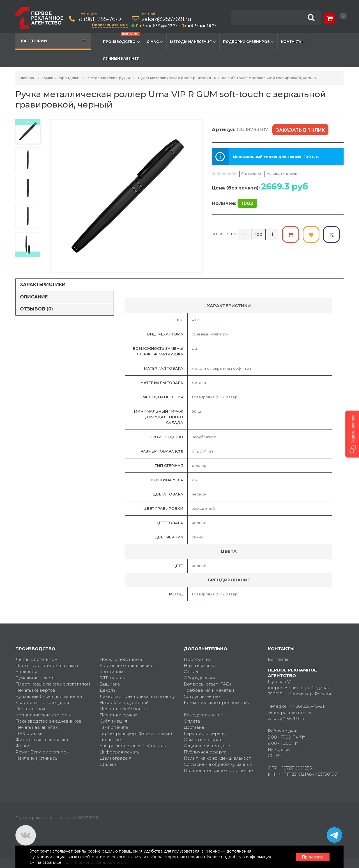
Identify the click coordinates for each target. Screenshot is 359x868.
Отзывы (192, 672)
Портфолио (197, 659)
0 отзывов (251, 173)
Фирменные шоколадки (42, 740)
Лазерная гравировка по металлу (137, 696)
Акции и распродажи (207, 746)
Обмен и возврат (203, 740)
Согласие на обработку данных (218, 764)
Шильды (109, 764)
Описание (34, 297)
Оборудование (200, 678)
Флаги (22, 746)
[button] (352, 434)
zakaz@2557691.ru (167, 19)
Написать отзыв (282, 173)
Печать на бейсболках (124, 709)
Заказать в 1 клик (300, 130)
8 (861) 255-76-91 (101, 19)
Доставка (194, 727)
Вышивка (110, 684)
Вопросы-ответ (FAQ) (207, 684)
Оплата (192, 721)
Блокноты (26, 672)
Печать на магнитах (37, 727)
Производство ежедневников (48, 721)
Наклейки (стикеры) (38, 758)
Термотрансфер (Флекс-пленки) (136, 733)
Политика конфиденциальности (219, 758)
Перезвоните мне (110, 25)
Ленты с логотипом (37, 659)
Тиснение (110, 740)
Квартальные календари (42, 703)
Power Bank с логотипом (43, 752)
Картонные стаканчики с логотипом (126, 669)
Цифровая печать (119, 752)
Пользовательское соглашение (218, 770)
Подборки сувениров (248, 42)
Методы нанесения (193, 42)
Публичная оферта (205, 752)
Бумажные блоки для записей (49, 696)
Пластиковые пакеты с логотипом (53, 684)
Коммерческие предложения (217, 703)
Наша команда (200, 665)
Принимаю (313, 857)
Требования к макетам (209, 690)
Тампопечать (114, 727)
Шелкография (116, 758)
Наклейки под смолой (124, 703)
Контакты (292, 42)
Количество (224, 234)
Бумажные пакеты (35, 678)
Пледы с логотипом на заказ (47, 665)
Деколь (107, 690)
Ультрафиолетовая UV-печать (133, 746)
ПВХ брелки (29, 733)
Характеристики (43, 285)
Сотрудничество (202, 696)
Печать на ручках (118, 715)
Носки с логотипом (121, 659)
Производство (122, 39)
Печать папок (30, 709)
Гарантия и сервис (205, 733)
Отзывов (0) (36, 309)
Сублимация (113, 721)
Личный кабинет (121, 59)
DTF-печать (112, 678)
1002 (247, 203)
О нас (155, 42)
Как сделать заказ (203, 715)
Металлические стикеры (43, 715)
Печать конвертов (35, 690)
